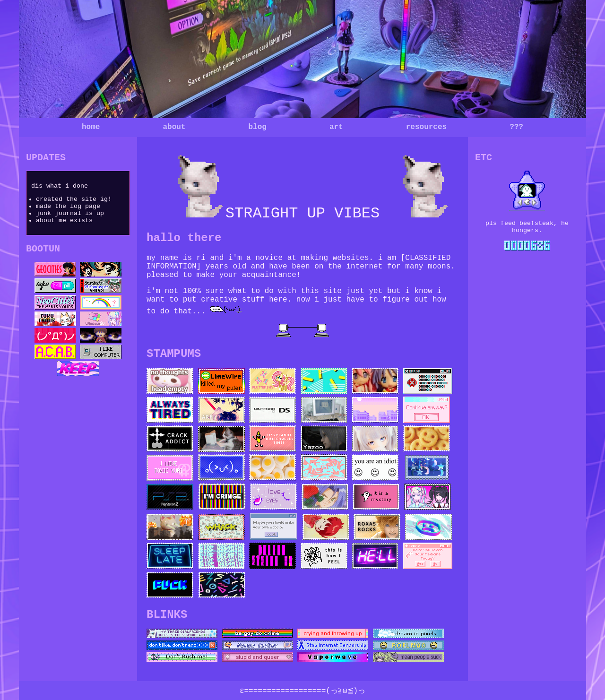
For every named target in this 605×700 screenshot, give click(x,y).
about (174, 127)
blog (257, 127)
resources (426, 127)
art (336, 127)
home (91, 127)
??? (516, 127)
